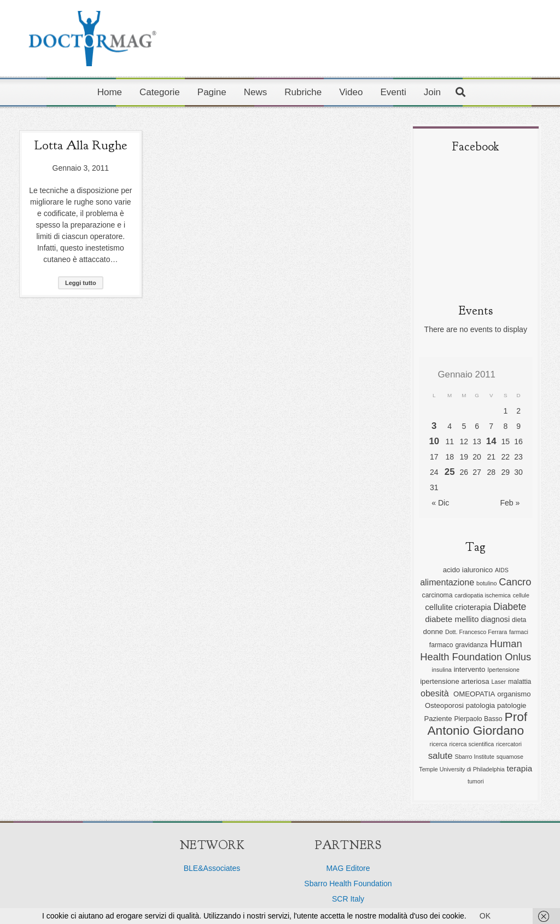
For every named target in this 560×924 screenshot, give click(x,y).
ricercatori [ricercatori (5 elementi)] (509, 744)
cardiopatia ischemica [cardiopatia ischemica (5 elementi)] (482, 595)
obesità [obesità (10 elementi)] (436, 693)
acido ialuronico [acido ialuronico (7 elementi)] (468, 570)
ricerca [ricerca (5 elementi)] (439, 744)
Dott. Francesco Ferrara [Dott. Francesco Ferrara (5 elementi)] (476, 632)
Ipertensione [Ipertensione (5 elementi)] (503, 670)
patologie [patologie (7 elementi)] (512, 705)
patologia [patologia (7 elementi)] (480, 705)
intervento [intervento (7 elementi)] (470, 669)
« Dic (440, 503)
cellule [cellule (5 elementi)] (521, 595)
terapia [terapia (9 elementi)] (520, 768)
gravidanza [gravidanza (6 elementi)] (471, 645)
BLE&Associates (212, 868)
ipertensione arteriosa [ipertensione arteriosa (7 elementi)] (454, 681)
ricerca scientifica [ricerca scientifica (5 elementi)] (471, 744)
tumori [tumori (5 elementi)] (476, 781)
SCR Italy (348, 899)
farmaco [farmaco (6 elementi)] (441, 645)
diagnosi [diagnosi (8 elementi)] (495, 619)
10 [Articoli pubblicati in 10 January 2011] (434, 441)
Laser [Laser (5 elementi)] (498, 682)
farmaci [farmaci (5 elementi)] (519, 632)
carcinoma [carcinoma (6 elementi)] (437, 595)
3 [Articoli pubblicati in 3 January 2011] (434, 426)
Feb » (510, 503)
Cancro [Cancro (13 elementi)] (515, 582)
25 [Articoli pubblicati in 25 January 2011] (450, 472)
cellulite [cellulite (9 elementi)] (439, 607)
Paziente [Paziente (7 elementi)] (438, 719)
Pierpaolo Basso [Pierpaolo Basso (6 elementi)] (478, 719)
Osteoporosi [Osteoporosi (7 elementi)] (444, 705)
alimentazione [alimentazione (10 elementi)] (447, 582)
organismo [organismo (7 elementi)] (514, 694)
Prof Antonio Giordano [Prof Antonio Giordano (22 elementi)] (477, 723)
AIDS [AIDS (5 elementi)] (502, 570)
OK (485, 916)
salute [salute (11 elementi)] (441, 756)
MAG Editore (348, 868)
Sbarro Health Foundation (348, 884)
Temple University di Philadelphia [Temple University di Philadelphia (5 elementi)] (462, 769)
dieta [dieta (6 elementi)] (519, 620)
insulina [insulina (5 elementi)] (442, 670)
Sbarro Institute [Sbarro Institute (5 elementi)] (475, 757)
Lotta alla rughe (80, 145)
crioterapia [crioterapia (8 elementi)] (473, 607)
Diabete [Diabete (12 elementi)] (510, 607)
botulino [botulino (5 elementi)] (486, 583)
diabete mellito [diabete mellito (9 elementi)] (452, 619)
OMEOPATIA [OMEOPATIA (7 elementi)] (474, 694)
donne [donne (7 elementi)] (433, 632)
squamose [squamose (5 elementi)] (510, 757)
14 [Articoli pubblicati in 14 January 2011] (491, 441)
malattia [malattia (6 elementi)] (520, 682)
